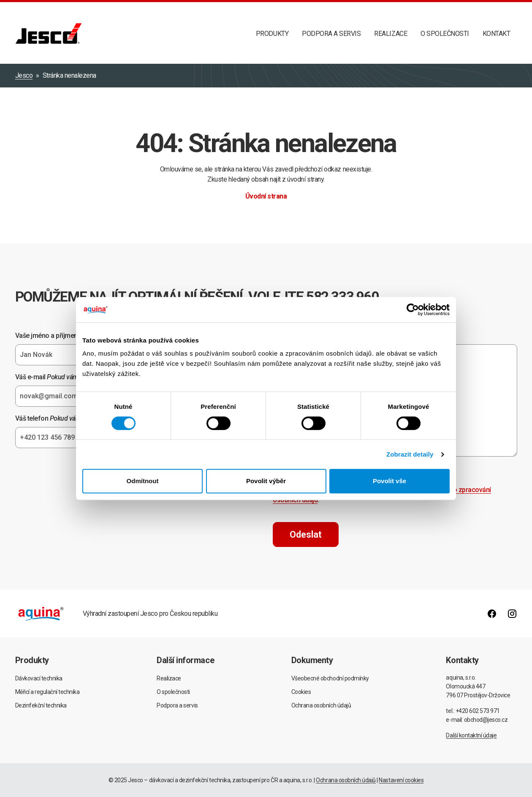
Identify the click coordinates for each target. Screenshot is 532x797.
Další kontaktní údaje (471, 735)
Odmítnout (143, 481)
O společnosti (445, 34)
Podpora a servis (331, 34)
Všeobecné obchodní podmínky (330, 678)
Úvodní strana (266, 196)
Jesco (24, 75)
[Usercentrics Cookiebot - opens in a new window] (413, 310)
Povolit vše (389, 481)
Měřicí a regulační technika (47, 692)
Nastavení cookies (401, 780)
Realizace (391, 34)
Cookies (301, 692)
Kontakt (497, 34)
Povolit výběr (266, 481)
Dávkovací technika (39, 678)
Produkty (272, 34)
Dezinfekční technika (41, 705)
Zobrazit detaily (410, 454)
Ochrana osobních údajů (321, 705)
